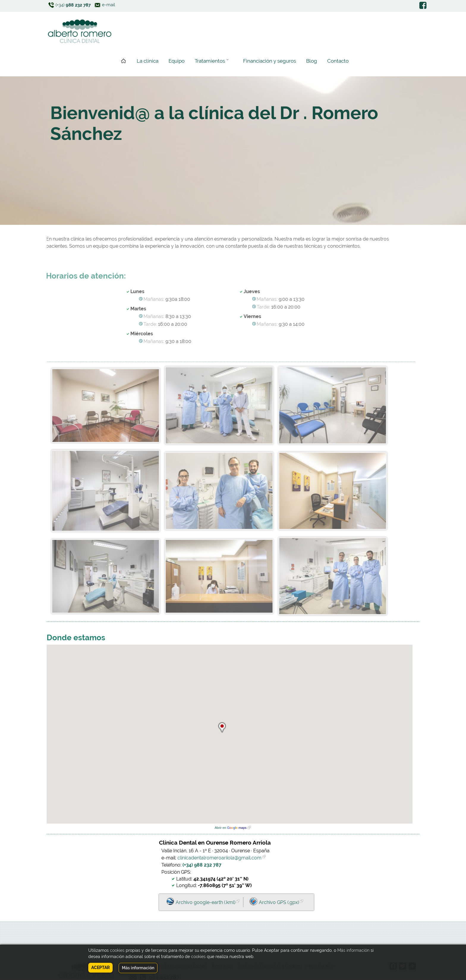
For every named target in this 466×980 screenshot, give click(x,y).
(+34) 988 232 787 (202, 865)
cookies (117, 950)
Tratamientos (210, 62)
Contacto (338, 61)
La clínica (148, 61)
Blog (312, 61)
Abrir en (230, 828)
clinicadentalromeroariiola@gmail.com (219, 858)
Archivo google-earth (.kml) (206, 902)
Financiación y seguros (270, 61)
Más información (353, 950)
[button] (222, 727)
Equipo (177, 61)
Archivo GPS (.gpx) (279, 902)
